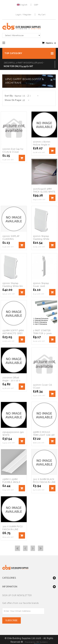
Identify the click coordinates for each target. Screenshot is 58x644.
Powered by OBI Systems (36, 642)
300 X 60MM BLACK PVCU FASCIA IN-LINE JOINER (44, 482)
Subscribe (12, 620)
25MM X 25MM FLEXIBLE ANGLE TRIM (11, 482)
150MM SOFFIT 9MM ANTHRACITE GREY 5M (13, 333)
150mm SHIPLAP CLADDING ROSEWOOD (11, 239)
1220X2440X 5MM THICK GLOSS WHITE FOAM (44, 192)
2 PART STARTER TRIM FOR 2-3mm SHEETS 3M (42, 333)
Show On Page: (13, 100)
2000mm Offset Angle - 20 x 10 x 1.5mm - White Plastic (14, 381)
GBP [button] (36, 5)
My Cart (42, 15)
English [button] (22, 5)
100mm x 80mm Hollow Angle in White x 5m (42, 145)
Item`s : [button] (49, 43)
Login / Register (24, 15)
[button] (29, 53)
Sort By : (9, 96)
